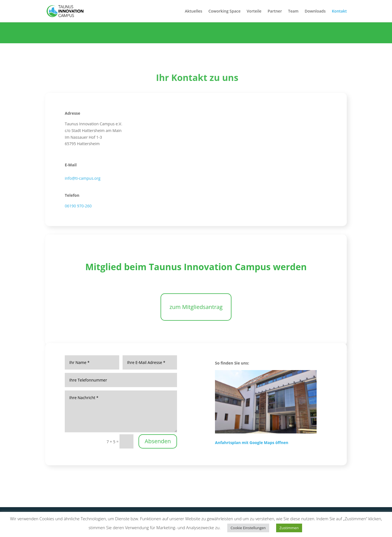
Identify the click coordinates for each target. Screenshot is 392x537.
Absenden (158, 441)
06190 (70, 206)
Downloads (315, 11)
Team (293, 11)
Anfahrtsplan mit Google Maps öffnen (252, 443)
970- (80, 206)
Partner (275, 11)
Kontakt (339, 11)
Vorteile (254, 11)
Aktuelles (193, 11)
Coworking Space (224, 11)
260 (88, 206)
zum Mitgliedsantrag (196, 307)
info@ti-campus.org (83, 178)
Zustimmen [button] (289, 528)
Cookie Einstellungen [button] (248, 528)
